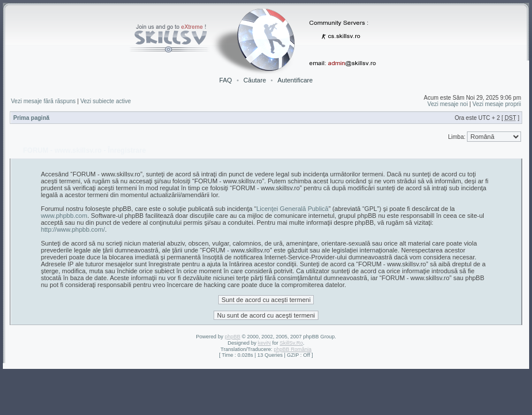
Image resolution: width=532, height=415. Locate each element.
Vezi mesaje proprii (497, 104)
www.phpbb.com (64, 216)
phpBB (232, 337)
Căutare (255, 80)
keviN (265, 343)
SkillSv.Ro (291, 343)
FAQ (226, 80)
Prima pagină (31, 118)
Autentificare (295, 80)
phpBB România (292, 349)
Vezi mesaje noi (447, 104)
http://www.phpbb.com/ (73, 229)
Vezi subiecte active (105, 101)
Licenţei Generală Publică (292, 209)
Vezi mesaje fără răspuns (43, 101)
